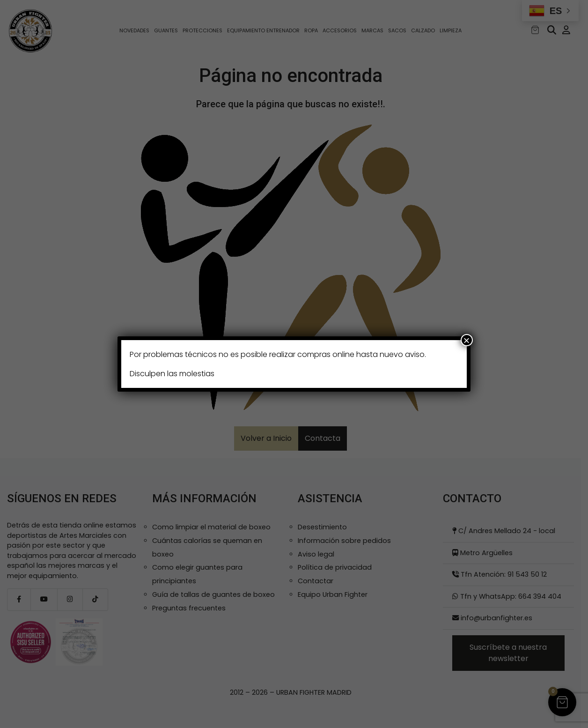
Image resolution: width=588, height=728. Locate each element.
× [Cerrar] (467, 340)
